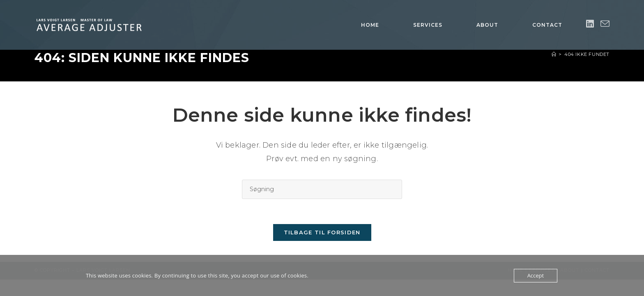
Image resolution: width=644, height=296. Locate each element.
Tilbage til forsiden (322, 232)
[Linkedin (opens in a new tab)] (590, 24)
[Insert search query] (322, 189)
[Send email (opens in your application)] (605, 24)
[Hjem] (554, 54)
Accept (536, 275)
